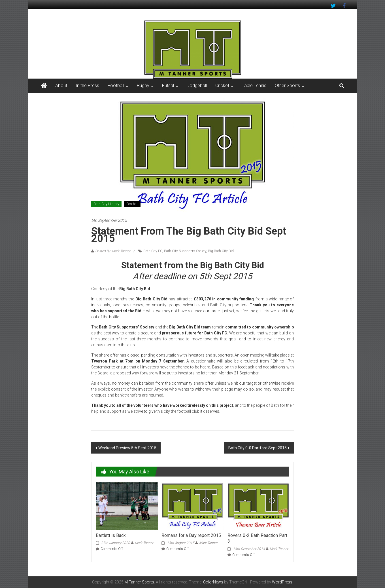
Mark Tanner (144, 543)
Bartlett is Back (111, 535)
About (61, 86)
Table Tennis (254, 86)
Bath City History (106, 204)
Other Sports (287, 86)
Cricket (222, 86)
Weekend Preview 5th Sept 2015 (127, 448)
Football (116, 86)
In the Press (87, 86)
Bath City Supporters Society (185, 251)
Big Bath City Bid (221, 251)
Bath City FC (153, 251)
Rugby (143, 86)
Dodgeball (197, 86)
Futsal (168, 86)
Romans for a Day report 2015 (191, 535)
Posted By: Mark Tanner (113, 251)
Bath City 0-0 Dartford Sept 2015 (258, 448)
